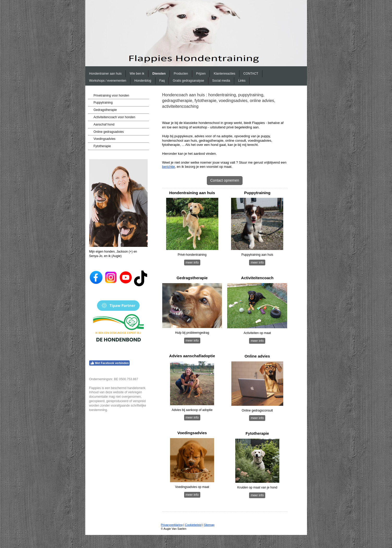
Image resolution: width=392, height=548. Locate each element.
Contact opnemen (225, 180)
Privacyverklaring (172, 525)
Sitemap (209, 525)
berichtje (169, 167)
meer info (192, 263)
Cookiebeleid (193, 525)
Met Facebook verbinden (110, 363)
